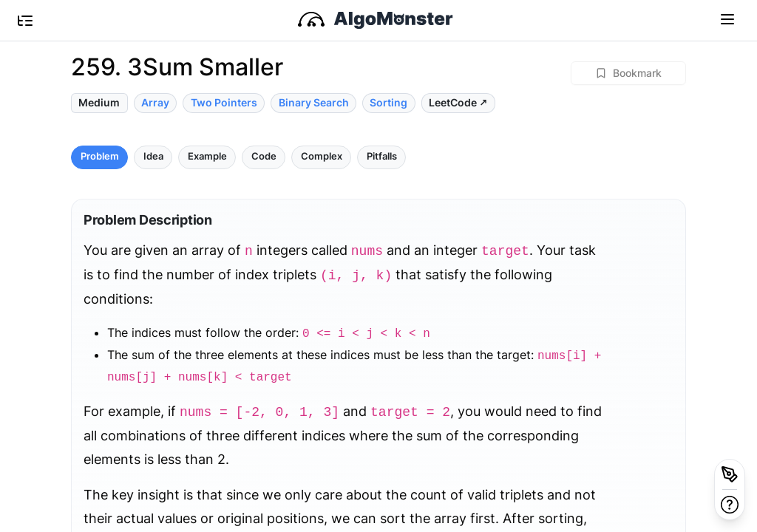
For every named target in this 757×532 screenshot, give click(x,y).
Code (264, 156)
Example (207, 156)
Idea (153, 156)
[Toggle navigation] (727, 18)
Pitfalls (382, 156)
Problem (100, 156)
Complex (322, 156)
